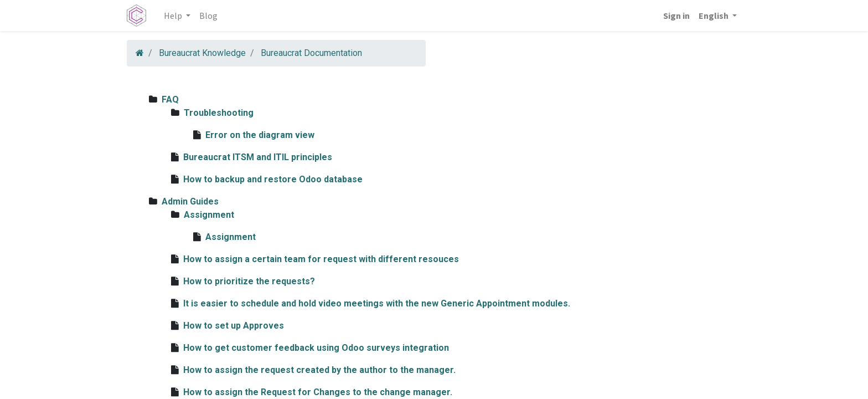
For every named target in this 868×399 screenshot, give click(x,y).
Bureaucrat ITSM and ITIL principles (258, 157)
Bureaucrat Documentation (311, 53)
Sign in (676, 16)
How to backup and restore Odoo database (273, 179)
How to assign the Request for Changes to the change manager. (318, 392)
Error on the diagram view (260, 135)
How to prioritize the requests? (249, 281)
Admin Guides (190, 201)
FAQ (170, 99)
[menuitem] (208, 16)
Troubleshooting (219, 113)
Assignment (209, 215)
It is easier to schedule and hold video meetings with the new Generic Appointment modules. (377, 303)
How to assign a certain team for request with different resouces (321, 259)
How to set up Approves (234, 326)
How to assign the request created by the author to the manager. (319, 370)
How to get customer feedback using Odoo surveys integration (316, 348)
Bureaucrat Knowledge (202, 53)
